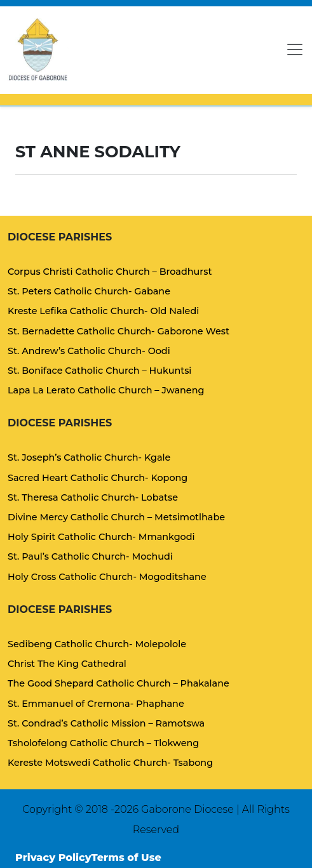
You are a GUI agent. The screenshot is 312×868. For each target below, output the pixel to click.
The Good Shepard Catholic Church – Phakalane (119, 683)
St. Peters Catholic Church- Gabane (89, 291)
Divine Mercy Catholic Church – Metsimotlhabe (116, 517)
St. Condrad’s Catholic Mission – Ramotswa (106, 723)
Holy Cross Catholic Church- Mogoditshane (107, 577)
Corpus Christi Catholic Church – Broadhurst (110, 272)
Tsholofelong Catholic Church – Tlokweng (103, 743)
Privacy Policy (53, 858)
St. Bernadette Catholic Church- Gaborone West (119, 331)
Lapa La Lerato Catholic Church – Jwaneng (106, 390)
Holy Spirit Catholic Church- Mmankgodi (101, 537)
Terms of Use (126, 858)
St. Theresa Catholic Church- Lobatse (93, 497)
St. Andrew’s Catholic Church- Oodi (89, 351)
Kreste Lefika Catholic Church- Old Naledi (103, 311)
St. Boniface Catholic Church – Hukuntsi (99, 371)
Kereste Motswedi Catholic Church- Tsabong (110, 763)
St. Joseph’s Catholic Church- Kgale (89, 457)
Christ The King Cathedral (67, 664)
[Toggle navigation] (295, 49)
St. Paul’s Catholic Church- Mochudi (90, 556)
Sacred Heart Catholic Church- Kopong (98, 478)
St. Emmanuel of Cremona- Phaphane (96, 704)
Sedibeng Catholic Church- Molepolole (97, 644)
